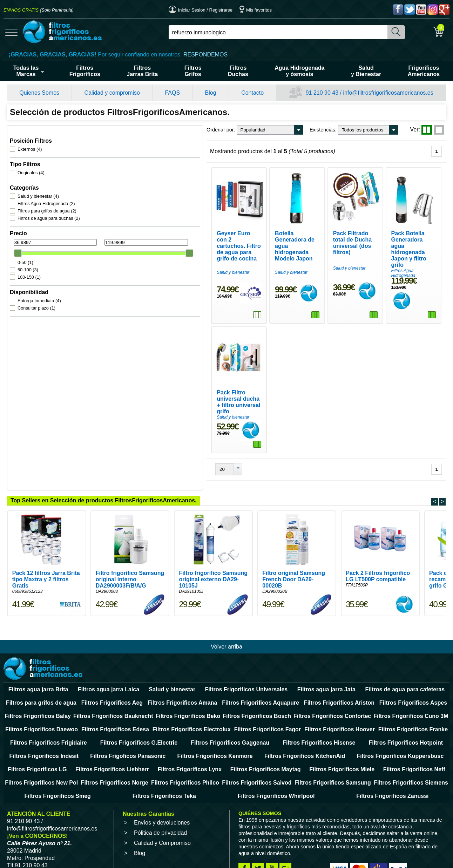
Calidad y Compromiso (162, 827)
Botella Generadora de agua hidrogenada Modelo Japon (225, 253)
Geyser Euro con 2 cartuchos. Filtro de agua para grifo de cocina (143, 253)
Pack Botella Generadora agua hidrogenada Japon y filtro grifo (398, 253)
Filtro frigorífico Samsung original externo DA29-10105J (213, 564)
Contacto (252, 93)
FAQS (172, 93)
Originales (32, 164)
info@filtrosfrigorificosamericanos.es (52, 813)
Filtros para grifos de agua (48, 202)
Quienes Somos (39, 93)
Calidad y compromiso (112, 93)
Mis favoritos (256, 10)
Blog (211, 93)
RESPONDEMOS (205, 55)
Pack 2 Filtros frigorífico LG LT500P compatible (378, 560)
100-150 (30, 268)
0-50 (26, 254)
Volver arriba (226, 631)
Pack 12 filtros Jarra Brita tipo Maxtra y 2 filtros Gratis (46, 564)
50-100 (29, 261)
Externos (31, 140)
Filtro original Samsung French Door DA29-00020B (294, 564)
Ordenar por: (113, 130)
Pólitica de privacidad (160, 817)
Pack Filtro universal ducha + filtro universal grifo (141, 389)
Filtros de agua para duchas (50, 209)
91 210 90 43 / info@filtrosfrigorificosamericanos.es (361, 93)
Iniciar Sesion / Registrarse (201, 10)
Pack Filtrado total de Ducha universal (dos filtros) (309, 253)
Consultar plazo (38, 299)
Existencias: (215, 130)
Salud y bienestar (39, 187)
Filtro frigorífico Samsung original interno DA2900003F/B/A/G (130, 564)
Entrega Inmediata (40, 292)
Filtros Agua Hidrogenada (47, 195)
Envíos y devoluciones (162, 807)
